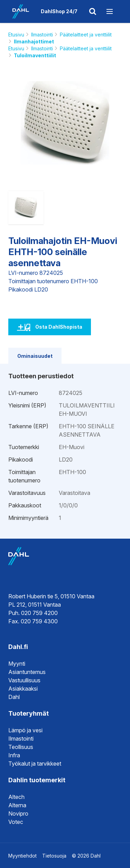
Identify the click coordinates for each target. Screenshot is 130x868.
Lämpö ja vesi (25, 730)
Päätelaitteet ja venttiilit (86, 35)
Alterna (17, 805)
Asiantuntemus (27, 672)
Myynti (17, 664)
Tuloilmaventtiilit (35, 55)
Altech (16, 797)
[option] (65, 123)
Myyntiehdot (22, 856)
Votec (16, 822)
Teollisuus (21, 747)
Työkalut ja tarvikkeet (35, 764)
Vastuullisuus (24, 680)
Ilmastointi (42, 35)
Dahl (14, 697)
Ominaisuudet (35, 356)
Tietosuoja (54, 856)
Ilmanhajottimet (34, 41)
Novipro (18, 814)
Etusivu (16, 35)
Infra (14, 755)
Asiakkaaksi (23, 689)
